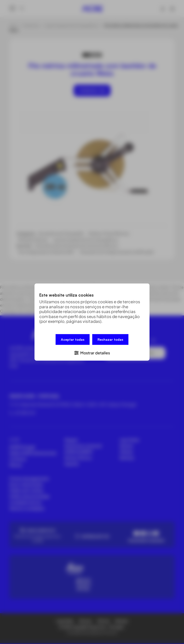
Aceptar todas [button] (73, 340)
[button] (92, 352)
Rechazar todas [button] (110, 340)
